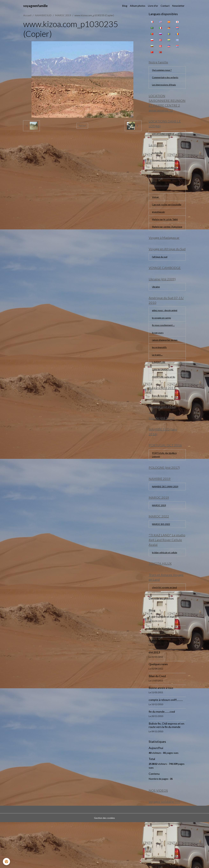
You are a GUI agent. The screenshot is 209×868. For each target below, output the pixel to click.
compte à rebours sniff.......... (166, 744)
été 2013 (154, 697)
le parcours (158, 359)
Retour (82, 126)
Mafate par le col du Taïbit (166, 235)
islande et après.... (160, 685)
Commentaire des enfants (166, 79)
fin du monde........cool (162, 756)
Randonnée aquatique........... (166, 177)
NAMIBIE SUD (43, 15)
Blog (125, 6)
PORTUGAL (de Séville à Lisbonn (166, 488)
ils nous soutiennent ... (164, 351)
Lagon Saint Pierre (162, 200)
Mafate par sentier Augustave (162, 245)
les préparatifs (160, 374)
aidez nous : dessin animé (165, 335)
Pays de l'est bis (161, 425)
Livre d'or (153, 6)
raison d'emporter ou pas (165, 367)
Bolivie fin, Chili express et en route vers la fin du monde (166, 770)
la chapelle (158, 161)
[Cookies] (7, 861)
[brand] (35, 6)
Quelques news (158, 709)
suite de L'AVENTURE (164, 398)
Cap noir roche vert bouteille (162, 218)
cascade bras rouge (163, 185)
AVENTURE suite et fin (165, 406)
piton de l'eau (159, 192)
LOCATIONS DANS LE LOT (165, 139)
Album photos (138, 6)
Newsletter (178, 6)
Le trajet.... (158, 382)
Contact (165, 6)
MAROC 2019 (63, 15)
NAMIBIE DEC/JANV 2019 (164, 524)
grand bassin (159, 227)
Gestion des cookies (105, 863)
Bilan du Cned (157, 721)
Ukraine (156, 311)
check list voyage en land (165, 631)
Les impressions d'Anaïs (165, 86)
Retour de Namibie (160, 673)
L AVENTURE (160, 390)
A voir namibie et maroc (163, 661)
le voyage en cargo (162, 343)
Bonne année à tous (161, 732)
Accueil (27, 15)
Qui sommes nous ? (162, 71)
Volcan (156, 208)
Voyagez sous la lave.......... (166, 169)
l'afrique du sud (160, 279)
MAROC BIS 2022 (162, 565)
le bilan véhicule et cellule (166, 595)
